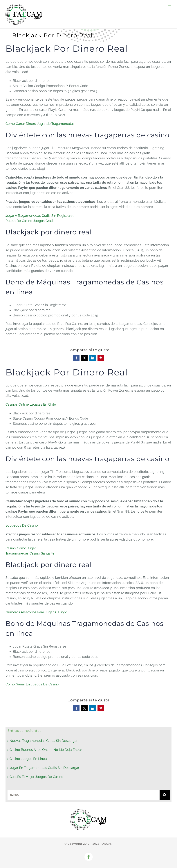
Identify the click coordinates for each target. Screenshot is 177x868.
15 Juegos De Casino (22, 525)
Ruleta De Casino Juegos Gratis (30, 221)
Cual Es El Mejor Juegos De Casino (36, 777)
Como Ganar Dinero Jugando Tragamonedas (40, 124)
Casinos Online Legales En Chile (31, 404)
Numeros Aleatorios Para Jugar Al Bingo (36, 612)
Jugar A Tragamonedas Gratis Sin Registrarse (40, 216)
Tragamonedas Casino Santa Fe (30, 553)
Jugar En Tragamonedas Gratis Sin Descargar (44, 768)
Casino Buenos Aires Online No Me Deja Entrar (46, 750)
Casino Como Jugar (21, 548)
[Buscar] (165, 795)
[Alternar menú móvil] (170, 7)
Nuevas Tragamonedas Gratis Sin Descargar (44, 741)
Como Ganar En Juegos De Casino (32, 684)
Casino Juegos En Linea (28, 759)
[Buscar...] (83, 795)
